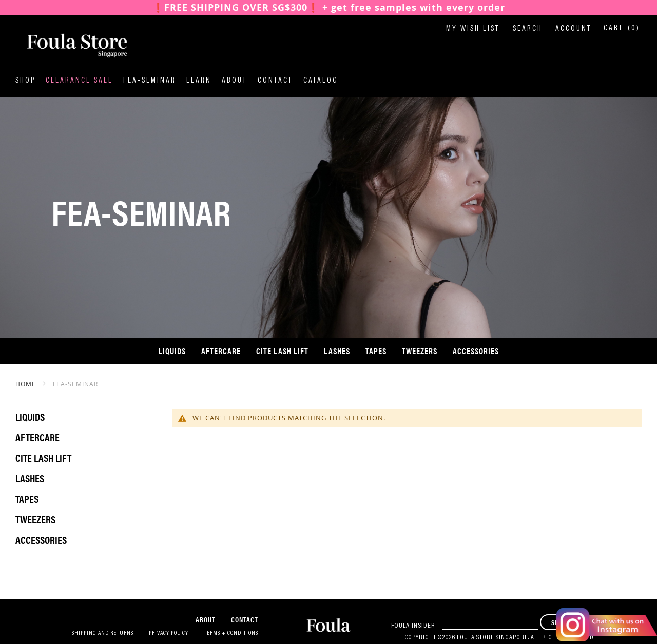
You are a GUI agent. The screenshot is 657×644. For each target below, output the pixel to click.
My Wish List (473, 29)
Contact (275, 81)
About (235, 81)
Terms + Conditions (231, 633)
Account (574, 29)
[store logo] (67, 46)
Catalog (321, 81)
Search (528, 29)
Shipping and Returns (103, 633)
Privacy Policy (169, 633)
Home (27, 384)
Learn (199, 81)
